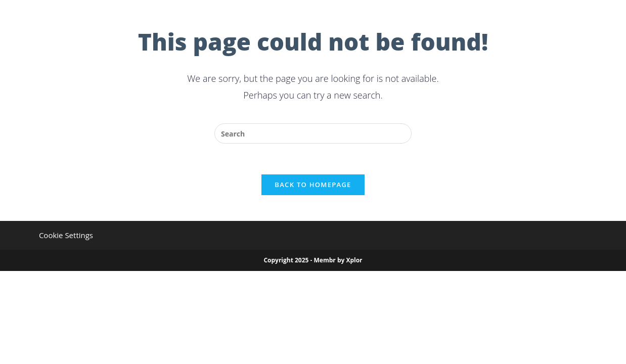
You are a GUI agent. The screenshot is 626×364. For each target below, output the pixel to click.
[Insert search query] (313, 133)
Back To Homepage (313, 185)
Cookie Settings (66, 235)
